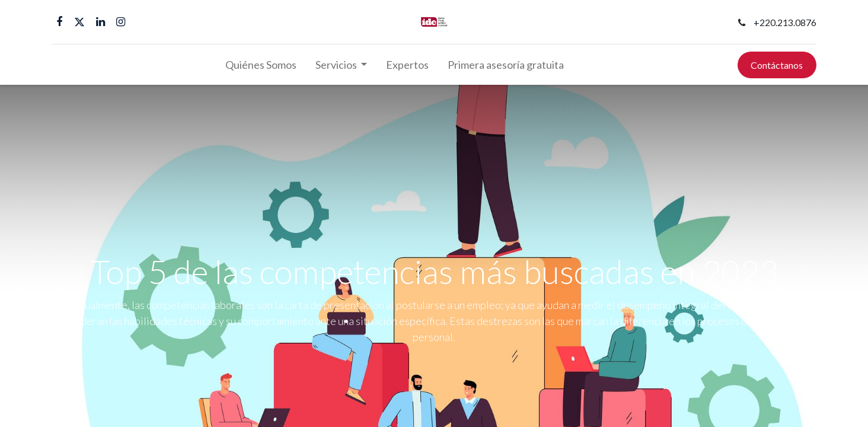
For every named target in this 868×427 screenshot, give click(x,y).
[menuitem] (261, 65)
